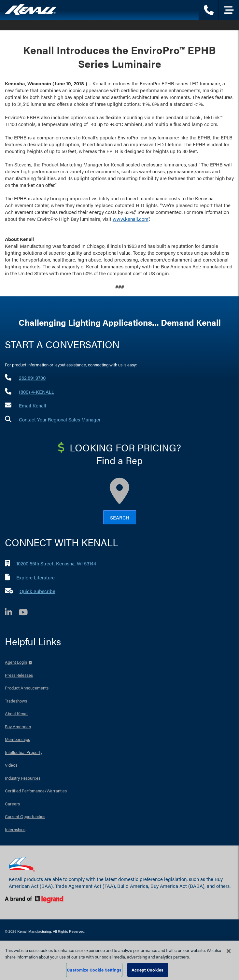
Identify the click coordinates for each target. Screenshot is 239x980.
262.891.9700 (32, 378)
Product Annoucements (27, 688)
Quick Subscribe (37, 591)
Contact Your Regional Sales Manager (60, 419)
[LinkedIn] (12, 613)
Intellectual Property (24, 752)
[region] (119, 960)
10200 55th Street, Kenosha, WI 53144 (56, 563)
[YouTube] (26, 613)
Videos (11, 765)
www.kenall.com (131, 219)
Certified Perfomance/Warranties (36, 791)
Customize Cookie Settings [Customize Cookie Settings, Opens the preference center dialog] (94, 970)
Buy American (18, 726)
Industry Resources (23, 778)
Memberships (17, 739)
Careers (12, 804)
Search (120, 517)
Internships (15, 829)
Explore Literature (35, 577)
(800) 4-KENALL (36, 392)
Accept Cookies (148, 970)
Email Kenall (33, 405)
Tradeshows (16, 701)
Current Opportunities (25, 816)
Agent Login (16, 662)
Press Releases (19, 675)
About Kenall (17, 713)
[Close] (229, 951)
